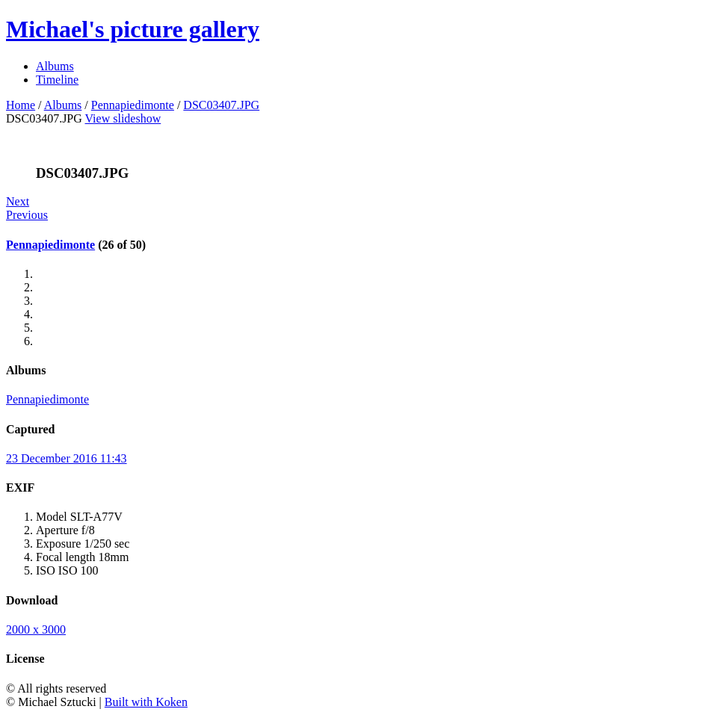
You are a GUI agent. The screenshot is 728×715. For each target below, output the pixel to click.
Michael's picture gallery (133, 29)
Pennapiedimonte (133, 105)
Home (21, 105)
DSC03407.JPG (221, 105)
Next (18, 201)
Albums (55, 66)
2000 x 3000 (36, 629)
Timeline (57, 80)
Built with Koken (146, 702)
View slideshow (123, 118)
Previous (27, 215)
